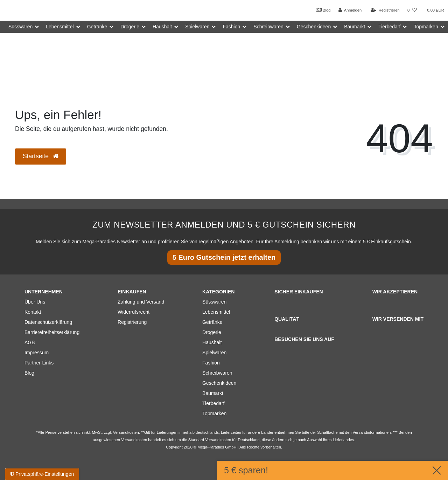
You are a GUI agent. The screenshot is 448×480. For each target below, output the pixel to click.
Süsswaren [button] (20, 27)
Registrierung (132, 322)
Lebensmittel (216, 312)
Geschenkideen (219, 383)
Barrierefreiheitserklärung (52, 332)
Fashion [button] (231, 27)
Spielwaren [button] (197, 27)
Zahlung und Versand (141, 302)
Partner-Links (39, 363)
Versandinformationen (372, 432)
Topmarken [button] (426, 27)
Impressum (37, 353)
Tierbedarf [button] (389, 27)
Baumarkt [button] (355, 27)
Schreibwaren (217, 373)
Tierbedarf (213, 403)
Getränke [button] (97, 27)
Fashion (211, 363)
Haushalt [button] (162, 27)
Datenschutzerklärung (48, 322)
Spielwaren (214, 353)
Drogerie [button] (130, 27)
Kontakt (33, 312)
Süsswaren (214, 302)
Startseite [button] (41, 156)
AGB (30, 342)
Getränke (212, 322)
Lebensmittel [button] (60, 27)
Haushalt (212, 342)
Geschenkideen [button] (314, 27)
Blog (323, 10)
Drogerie (212, 332)
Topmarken (214, 413)
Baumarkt (213, 393)
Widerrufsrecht (134, 312)
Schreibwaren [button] (268, 27)
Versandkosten (218, 440)
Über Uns (35, 302)
